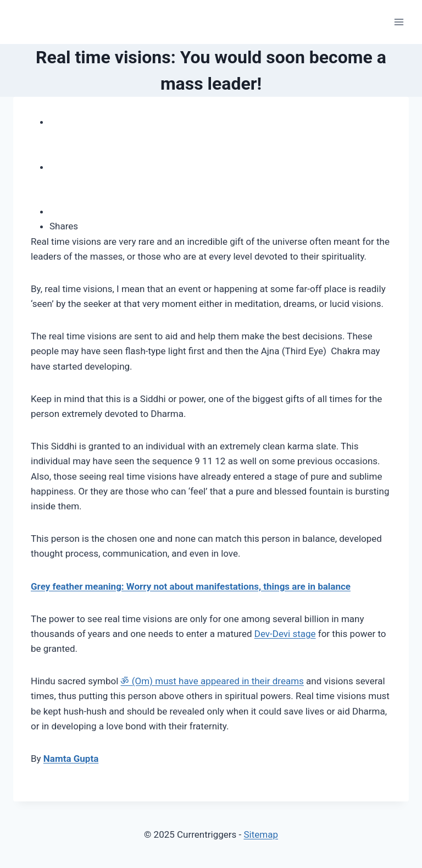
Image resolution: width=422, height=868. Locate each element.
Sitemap (261, 834)
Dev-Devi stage (285, 634)
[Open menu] (399, 22)
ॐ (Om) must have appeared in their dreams (212, 681)
